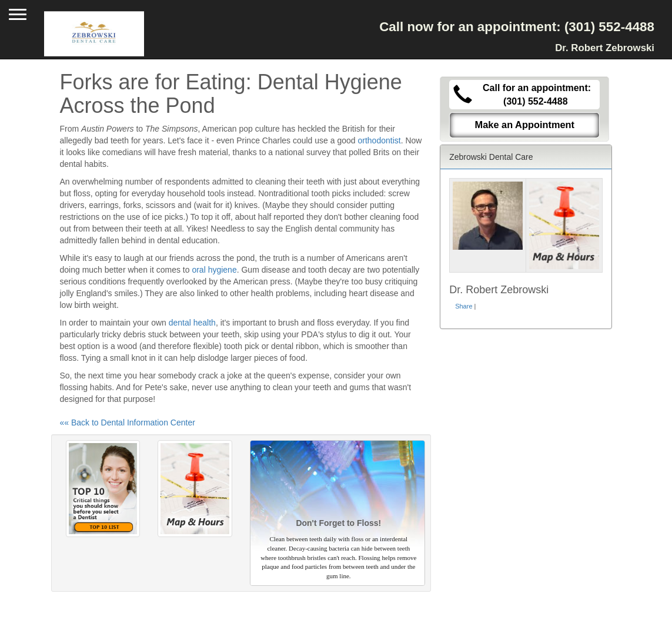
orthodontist (379, 140)
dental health (192, 323)
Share (464, 306)
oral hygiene (214, 270)
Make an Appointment (525, 125)
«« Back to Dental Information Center (128, 423)
